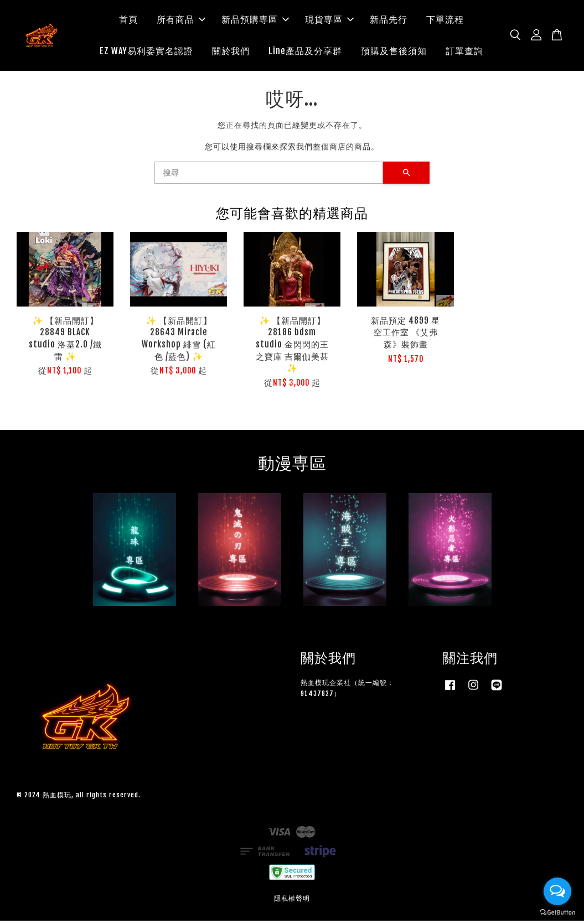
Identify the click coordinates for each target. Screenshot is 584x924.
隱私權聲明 (292, 902)
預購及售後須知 (394, 53)
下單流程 (445, 21)
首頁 (128, 21)
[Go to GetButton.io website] (557, 913)
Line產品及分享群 (305, 53)
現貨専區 (329, 21)
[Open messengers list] (557, 891)
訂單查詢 (464, 53)
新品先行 (389, 21)
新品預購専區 (255, 21)
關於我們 (231, 53)
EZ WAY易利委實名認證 (146, 53)
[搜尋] (269, 176)
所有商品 (181, 21)
